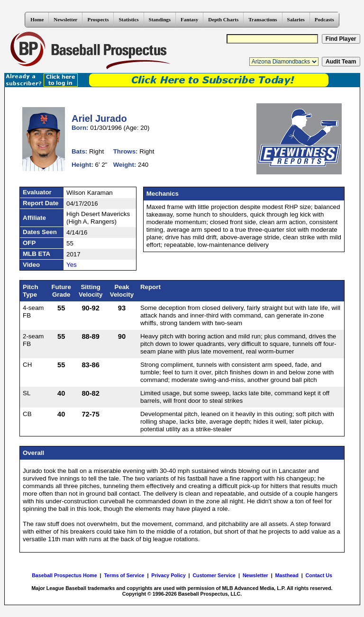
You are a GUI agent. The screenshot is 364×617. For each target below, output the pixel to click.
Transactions (263, 19)
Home (37, 19)
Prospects (98, 19)
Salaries (296, 19)
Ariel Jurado (99, 118)
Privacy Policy (168, 575)
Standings (160, 19)
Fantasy (189, 19)
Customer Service (214, 575)
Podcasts (324, 19)
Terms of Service (124, 575)
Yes (72, 265)
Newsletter (65, 19)
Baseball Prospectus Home (64, 575)
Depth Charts (223, 19)
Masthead (287, 575)
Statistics (128, 19)
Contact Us (319, 575)
